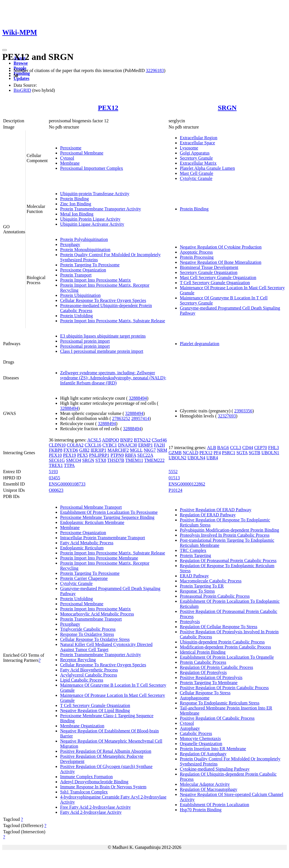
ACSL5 (94, 440)
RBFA (131, 455)
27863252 (121, 418)
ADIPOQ (110, 440)
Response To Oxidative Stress (87, 634)
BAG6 (223, 448)
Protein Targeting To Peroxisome (90, 265)
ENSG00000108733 (67, 484)
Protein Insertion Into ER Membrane (213, 749)
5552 (173, 472)
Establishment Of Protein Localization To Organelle (227, 657)
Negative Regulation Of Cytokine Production (221, 247)
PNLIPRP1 (99, 455)
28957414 (140, 418)
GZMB (175, 453)
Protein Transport (76, 275)
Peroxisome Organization (83, 270)
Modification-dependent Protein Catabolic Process (225, 647)
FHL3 (273, 448)
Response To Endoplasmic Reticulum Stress (220, 703)
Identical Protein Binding (203, 652)
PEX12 (108, 108)
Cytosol (67, 158)
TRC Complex (193, 550)
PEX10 (55, 455)
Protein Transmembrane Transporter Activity (101, 209)
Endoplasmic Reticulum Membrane (92, 522)
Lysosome (189, 148)
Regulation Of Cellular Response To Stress (219, 627)
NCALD (190, 453)
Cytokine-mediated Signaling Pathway (215, 769)
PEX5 (82, 455)
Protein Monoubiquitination (85, 250)
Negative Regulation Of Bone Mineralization (221, 262)
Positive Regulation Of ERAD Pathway (215, 510)
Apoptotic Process (196, 252)
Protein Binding (75, 199)
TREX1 (56, 465)
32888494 (138, 398)
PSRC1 (229, 453)
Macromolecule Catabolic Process (211, 581)
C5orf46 (159, 440)
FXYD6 (71, 450)
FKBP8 (56, 450)
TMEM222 (154, 460)
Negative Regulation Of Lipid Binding (95, 711)
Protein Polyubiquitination (84, 239)
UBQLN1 (270, 453)
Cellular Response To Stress (205, 693)
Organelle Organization (201, 744)
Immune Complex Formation (87, 777)
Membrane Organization (82, 726)
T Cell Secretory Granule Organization (215, 283)
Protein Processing (197, 257)
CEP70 (261, 448)
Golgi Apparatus (195, 153)
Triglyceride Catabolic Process (88, 629)
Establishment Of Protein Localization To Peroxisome (109, 512)
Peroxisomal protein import (85, 341)
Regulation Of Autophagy (203, 754)
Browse (21, 63)
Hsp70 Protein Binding (201, 810)
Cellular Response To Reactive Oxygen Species (103, 300)
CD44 (248, 448)
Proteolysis (190, 622)
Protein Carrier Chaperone (84, 578)
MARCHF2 (118, 450)
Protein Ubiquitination (80, 295)
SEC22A (145, 455)
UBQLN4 (196, 458)
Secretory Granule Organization (209, 272)
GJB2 (84, 450)
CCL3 (236, 448)
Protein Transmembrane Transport (91, 619)
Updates (21, 78)
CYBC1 (110, 445)
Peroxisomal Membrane (82, 153)
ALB (212, 448)
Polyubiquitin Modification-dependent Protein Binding (229, 530)
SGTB (254, 453)
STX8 (101, 460)
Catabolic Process (196, 733)
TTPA (69, 465)
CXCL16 (93, 445)
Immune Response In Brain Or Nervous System (103, 787)
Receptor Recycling (78, 660)
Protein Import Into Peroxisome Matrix (96, 280)
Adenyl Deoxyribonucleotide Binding (94, 782)
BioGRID (22, 90)
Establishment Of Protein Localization (214, 805)
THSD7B (116, 460)
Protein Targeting (195, 555)
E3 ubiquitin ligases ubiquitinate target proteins (103, 336)
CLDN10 (57, 445)
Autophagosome (195, 698)
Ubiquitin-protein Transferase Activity (95, 194)
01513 (174, 478)
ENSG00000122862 (187, 484)
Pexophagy (70, 244)
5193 (53, 472)
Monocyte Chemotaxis (200, 738)
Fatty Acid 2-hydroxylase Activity (91, 812)
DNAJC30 (128, 445)
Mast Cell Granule (196, 173)
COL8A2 (75, 445)
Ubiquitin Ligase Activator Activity (92, 224)
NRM (162, 450)
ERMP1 (146, 445)
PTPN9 (117, 455)
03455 (54, 478)
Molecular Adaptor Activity (205, 784)
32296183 (155, 70)
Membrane (70, 163)
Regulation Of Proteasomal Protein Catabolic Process (228, 561)
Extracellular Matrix (198, 163)
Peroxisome (71, 148)
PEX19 (69, 455)
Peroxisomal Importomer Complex (92, 168)
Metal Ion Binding (77, 214)
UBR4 (212, 458)
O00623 (56, 490)
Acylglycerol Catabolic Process (89, 675)
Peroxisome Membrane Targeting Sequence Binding (107, 517)
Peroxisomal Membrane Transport (91, 507)
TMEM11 (134, 460)
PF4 (217, 453)
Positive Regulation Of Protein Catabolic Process (224, 688)
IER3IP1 (98, 450)
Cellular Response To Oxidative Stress (95, 639)
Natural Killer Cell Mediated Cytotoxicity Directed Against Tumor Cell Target (106, 647)
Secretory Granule (196, 158)
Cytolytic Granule (196, 178)
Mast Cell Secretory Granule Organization (218, 278)
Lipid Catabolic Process (82, 680)
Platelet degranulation (200, 344)
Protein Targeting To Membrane (209, 683)
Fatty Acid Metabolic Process (87, 543)
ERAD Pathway (194, 576)
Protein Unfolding (76, 316)
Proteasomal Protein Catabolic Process (215, 596)
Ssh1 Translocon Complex (84, 792)
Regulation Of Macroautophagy (209, 789)
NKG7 (150, 450)
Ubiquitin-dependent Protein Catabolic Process (222, 642)
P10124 (175, 490)
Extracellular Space (197, 143)
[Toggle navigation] (5, 50)
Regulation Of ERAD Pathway (208, 515)
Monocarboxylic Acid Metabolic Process (97, 614)
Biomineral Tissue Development (209, 267)
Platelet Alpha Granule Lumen (207, 168)
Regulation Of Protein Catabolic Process (216, 667)
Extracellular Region (199, 138)
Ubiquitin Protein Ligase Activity (90, 219)
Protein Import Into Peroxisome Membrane (99, 558)
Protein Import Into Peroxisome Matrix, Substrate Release (113, 321)
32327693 (227, 416)
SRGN (227, 108)
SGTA (242, 453)
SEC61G (57, 460)
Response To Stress (197, 591)
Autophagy (190, 728)
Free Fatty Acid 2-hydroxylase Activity (96, 807)
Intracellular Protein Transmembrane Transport (103, 538)
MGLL (136, 450)
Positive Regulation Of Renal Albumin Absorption (106, 751)
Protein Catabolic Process (203, 662)
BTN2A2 (142, 440)
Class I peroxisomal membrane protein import (102, 351)
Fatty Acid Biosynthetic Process (89, 670)
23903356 (243, 411)
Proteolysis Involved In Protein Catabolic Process (225, 535)
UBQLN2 (177, 458)
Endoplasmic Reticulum (82, 548)
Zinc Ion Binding (76, 204)
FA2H (159, 445)
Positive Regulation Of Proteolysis (211, 677)
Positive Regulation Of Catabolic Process (217, 718)
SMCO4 (74, 460)
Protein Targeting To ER (202, 586)
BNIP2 (126, 440)
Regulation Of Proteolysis (203, 672)
